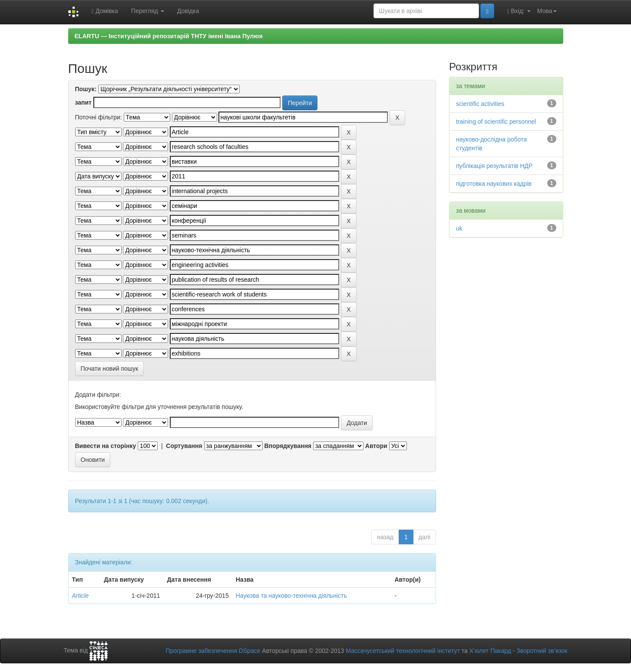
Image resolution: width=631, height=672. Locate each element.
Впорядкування (288, 446)
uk (459, 228)
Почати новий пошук (110, 369)
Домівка (105, 11)
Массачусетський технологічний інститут (403, 651)
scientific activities (480, 104)
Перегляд (148, 11)
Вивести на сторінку (106, 446)
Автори (376, 446)
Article (81, 596)
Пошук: (86, 89)
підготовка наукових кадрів (494, 184)
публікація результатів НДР (494, 166)
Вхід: (519, 11)
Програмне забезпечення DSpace (213, 651)
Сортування (184, 446)
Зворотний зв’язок (542, 651)
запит (83, 102)
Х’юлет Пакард (490, 651)
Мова (547, 11)
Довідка (188, 11)
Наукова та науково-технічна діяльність (291, 596)
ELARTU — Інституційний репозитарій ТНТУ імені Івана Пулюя (169, 36)
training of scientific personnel (496, 122)
